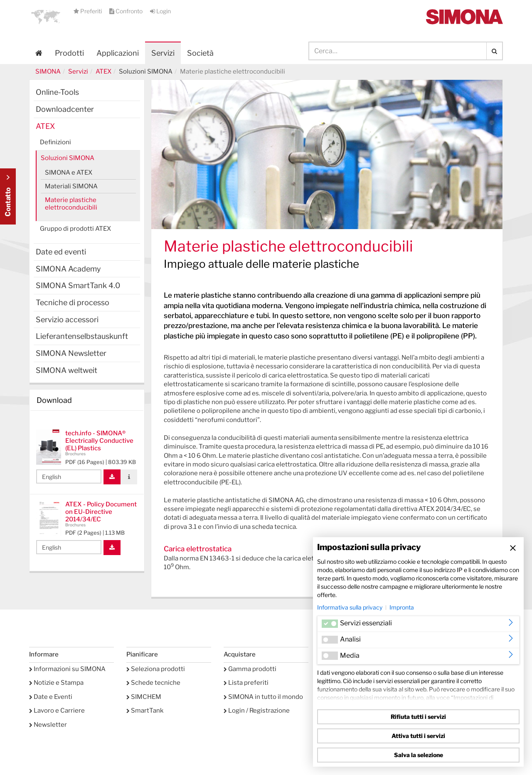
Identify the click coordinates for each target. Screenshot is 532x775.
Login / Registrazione (257, 711)
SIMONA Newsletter (71, 353)
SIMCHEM (144, 697)
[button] (46, 17)
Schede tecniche (153, 683)
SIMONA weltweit (66, 370)
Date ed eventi (61, 252)
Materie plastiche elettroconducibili (71, 204)
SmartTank (145, 711)
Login (160, 11)
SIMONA (48, 72)
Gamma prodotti (250, 669)
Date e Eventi (51, 697)
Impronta (402, 607)
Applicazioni (118, 53)
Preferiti (88, 11)
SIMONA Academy (68, 269)
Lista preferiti (246, 683)
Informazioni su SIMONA (67, 669)
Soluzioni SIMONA (68, 158)
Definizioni (55, 142)
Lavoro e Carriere (57, 711)
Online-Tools (57, 92)
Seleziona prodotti (156, 669)
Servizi (78, 72)
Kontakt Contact (8, 196)
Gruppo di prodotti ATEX (75, 229)
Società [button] (200, 53)
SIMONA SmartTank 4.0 (78, 285)
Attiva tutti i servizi (418, 736)
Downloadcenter (65, 109)
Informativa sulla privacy (350, 607)
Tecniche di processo (73, 302)
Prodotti (69, 53)
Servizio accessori (67, 320)
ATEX (103, 72)
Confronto (127, 11)
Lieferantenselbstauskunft (82, 336)
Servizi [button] (163, 53)
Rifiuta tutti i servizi (418, 717)
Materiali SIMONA (71, 186)
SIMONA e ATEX (69, 173)
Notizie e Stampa (56, 683)
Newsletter (48, 725)
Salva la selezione (419, 755)
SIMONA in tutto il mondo (263, 697)
